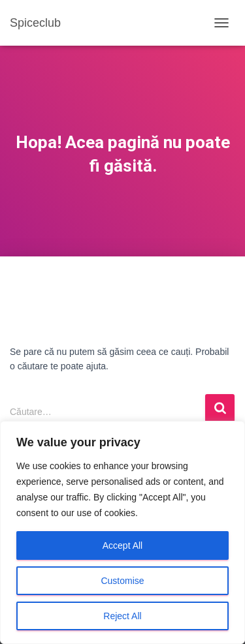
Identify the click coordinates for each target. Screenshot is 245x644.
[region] (122, 532)
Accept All (122, 545)
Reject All (122, 616)
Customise (122, 581)
